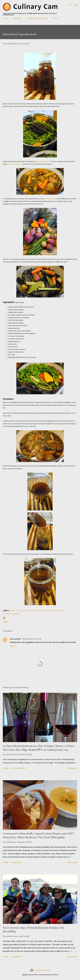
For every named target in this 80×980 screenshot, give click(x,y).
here (53, 164)
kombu (39, 610)
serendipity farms (11, 614)
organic (60, 610)
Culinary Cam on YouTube (38, 18)
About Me (18, 18)
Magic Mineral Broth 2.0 (15, 164)
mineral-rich (49, 610)
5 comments (16, 862)
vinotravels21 (15, 639)
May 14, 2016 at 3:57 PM (32, 639)
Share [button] (6, 622)
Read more (72, 768)
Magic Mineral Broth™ (43, 161)
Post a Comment (18, 768)
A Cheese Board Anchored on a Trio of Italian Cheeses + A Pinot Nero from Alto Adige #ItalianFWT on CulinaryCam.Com (39, 748)
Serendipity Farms (50, 199)
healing (32, 610)
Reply (13, 646)
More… (56, 18)
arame (12, 610)
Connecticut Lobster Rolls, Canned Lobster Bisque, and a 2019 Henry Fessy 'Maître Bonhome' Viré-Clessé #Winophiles (38, 835)
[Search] (70, 4)
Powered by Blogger (40, 970)
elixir (25, 610)
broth (19, 610)
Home (5, 18)
